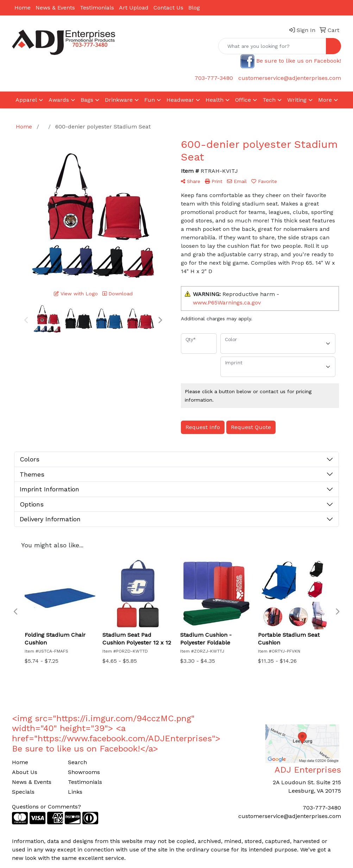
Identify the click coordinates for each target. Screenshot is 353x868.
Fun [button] (150, 100)
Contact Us (168, 8)
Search (77, 762)
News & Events (55, 8)
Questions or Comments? (46, 807)
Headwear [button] (180, 100)
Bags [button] (87, 100)
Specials (23, 792)
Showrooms (84, 772)
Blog (194, 8)
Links (75, 792)
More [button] (325, 100)
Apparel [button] (26, 100)
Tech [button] (269, 100)
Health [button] (215, 100)
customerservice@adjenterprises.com (290, 78)
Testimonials (97, 8)
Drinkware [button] (119, 100)
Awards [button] (59, 100)
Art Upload (134, 8)
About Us (25, 772)
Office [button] (243, 100)
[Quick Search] (272, 46)
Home (23, 8)
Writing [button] (297, 100)
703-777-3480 (214, 78)
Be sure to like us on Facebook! (299, 61)
